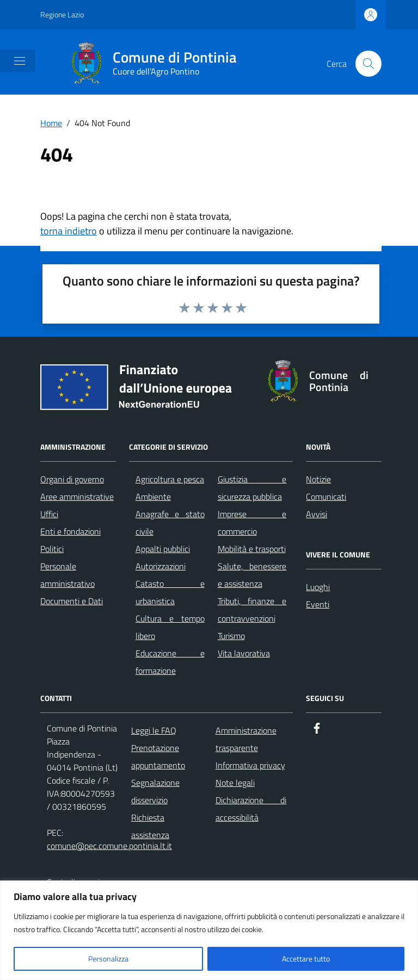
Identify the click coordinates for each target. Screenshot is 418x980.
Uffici (49, 514)
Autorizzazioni (161, 566)
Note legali (235, 783)
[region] (209, 930)
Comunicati (326, 497)
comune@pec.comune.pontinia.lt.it (109, 846)
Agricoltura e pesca (170, 479)
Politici (52, 549)
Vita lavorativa (244, 653)
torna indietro (69, 231)
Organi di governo (72, 479)
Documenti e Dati (72, 601)
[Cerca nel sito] (368, 64)
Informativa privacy (250, 765)
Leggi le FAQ (154, 730)
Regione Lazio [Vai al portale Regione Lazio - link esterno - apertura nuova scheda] (62, 14)
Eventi (318, 604)
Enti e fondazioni (70, 531)
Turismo (231, 636)
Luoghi (318, 587)
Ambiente (153, 497)
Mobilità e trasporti (252, 549)
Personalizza (108, 959)
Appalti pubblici (163, 549)
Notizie (318, 479)
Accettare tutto (306, 959)
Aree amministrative (77, 497)
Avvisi (316, 514)
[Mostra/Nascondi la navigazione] (20, 61)
